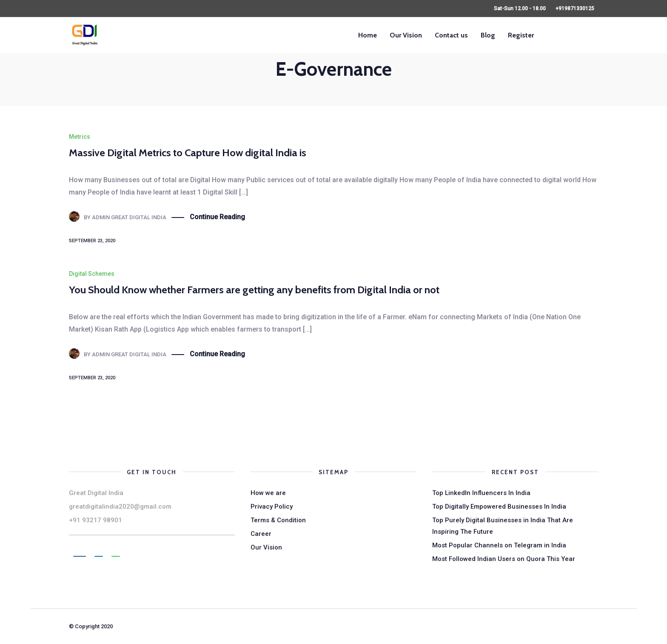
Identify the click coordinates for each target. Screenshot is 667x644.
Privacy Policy (272, 507)
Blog (488, 35)
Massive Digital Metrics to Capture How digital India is (188, 153)
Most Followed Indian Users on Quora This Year (504, 559)
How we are (268, 493)
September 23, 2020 (92, 241)
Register (521, 35)
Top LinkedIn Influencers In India (481, 493)
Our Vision (406, 35)
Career (261, 534)
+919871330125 (575, 9)
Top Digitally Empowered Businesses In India (499, 507)
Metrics (80, 137)
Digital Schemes (92, 274)
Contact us (451, 35)
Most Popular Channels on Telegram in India (499, 545)
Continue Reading (217, 217)
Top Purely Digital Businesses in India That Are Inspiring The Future (503, 526)
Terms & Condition (278, 520)
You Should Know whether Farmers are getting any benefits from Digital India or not (254, 290)
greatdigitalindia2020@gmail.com (120, 507)
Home (368, 35)
